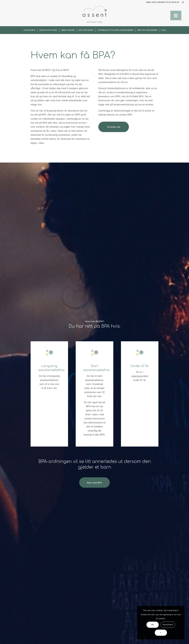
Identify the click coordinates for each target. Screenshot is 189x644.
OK (153, 625)
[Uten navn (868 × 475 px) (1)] (95, 11)
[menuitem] (94, 22)
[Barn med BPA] (94, 483)
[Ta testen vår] (114, 127)
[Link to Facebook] (183, 2)
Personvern (168, 625)
